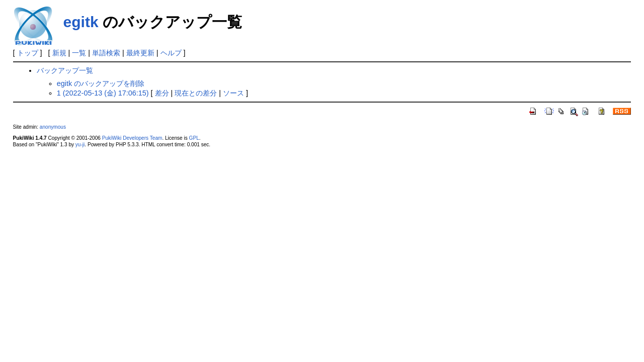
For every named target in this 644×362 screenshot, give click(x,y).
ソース (233, 93)
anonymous (53, 127)
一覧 (79, 53)
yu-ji (80, 145)
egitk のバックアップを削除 (101, 83)
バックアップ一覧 (65, 70)
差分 (162, 93)
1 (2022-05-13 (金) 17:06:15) (103, 93)
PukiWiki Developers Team (132, 138)
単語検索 (106, 53)
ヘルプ (171, 53)
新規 (59, 53)
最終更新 (140, 53)
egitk (81, 22)
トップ (28, 53)
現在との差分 (196, 93)
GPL (194, 138)
